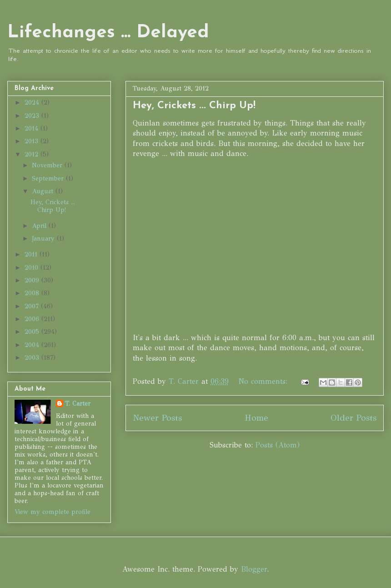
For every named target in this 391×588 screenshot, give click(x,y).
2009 (33, 280)
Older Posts (353, 418)
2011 (32, 254)
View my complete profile (53, 512)
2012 (33, 154)
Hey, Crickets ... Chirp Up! (194, 106)
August (44, 191)
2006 (33, 319)
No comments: (264, 381)
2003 (33, 358)
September (49, 178)
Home (256, 418)
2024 (33, 103)
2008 (33, 293)
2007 (33, 306)
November (48, 165)
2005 (33, 332)
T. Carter (78, 404)
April (40, 226)
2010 (33, 268)
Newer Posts (157, 418)
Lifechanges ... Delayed (108, 33)
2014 (33, 128)
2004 (33, 345)
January (44, 239)
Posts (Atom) (278, 445)
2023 (33, 116)
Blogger (254, 569)
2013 (33, 141)
